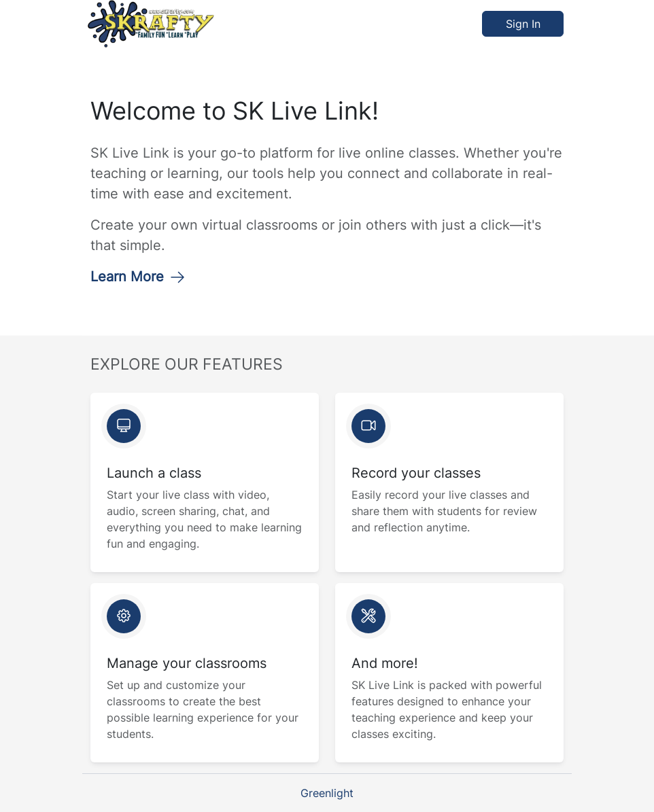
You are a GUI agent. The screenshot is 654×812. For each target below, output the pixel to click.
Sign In (523, 24)
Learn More (138, 277)
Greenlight (327, 793)
